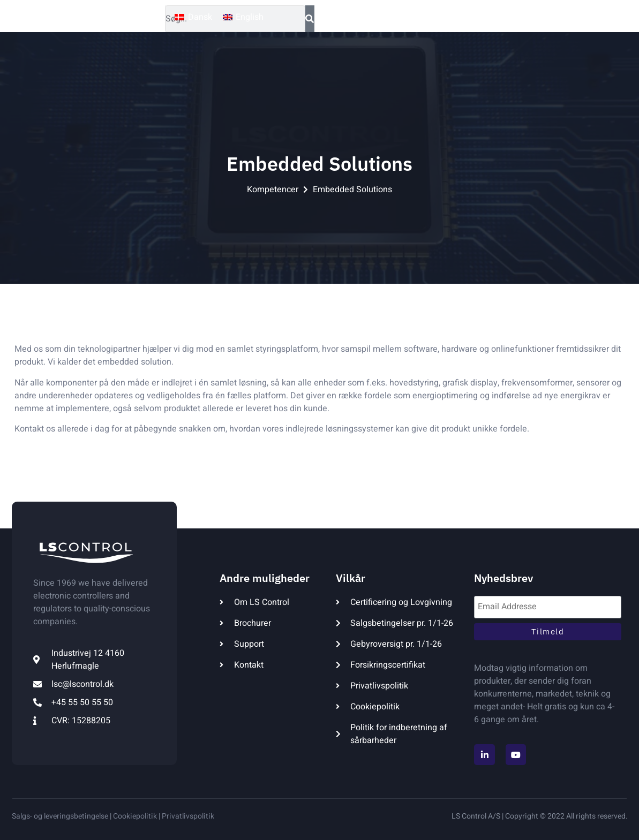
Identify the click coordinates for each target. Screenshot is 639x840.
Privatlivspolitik (188, 816)
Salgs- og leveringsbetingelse (60, 816)
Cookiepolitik (134, 816)
